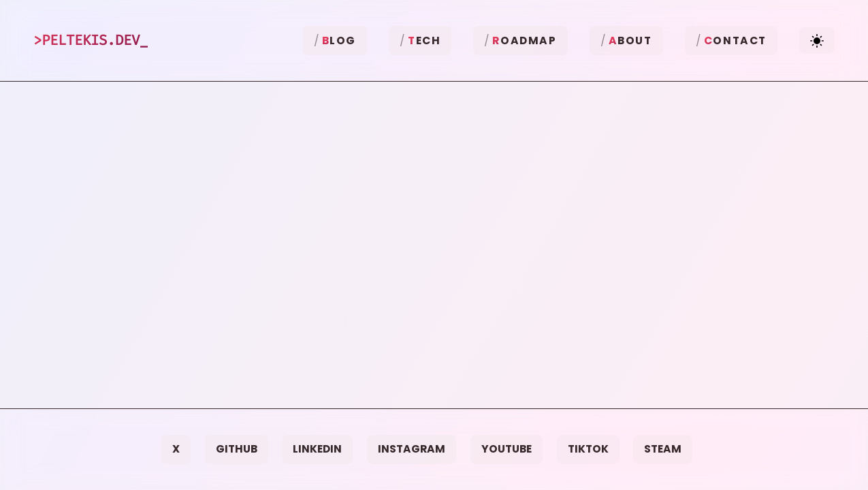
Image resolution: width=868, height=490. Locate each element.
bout (630, 40)
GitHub (237, 449)
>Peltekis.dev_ (91, 40)
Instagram (412, 449)
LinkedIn (317, 449)
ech (424, 40)
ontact (735, 40)
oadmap (524, 40)
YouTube (507, 449)
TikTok (588, 449)
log (339, 40)
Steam (663, 449)
